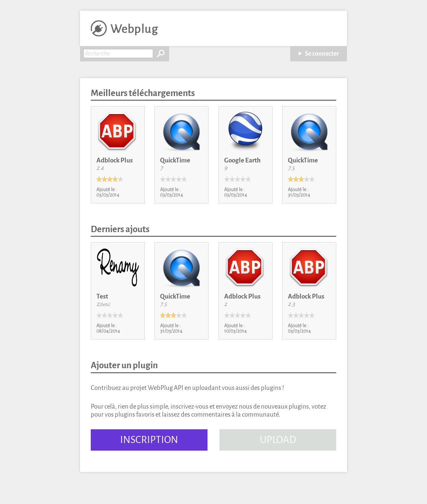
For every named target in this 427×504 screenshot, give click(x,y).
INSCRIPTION (149, 440)
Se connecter (322, 54)
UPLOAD (278, 440)
